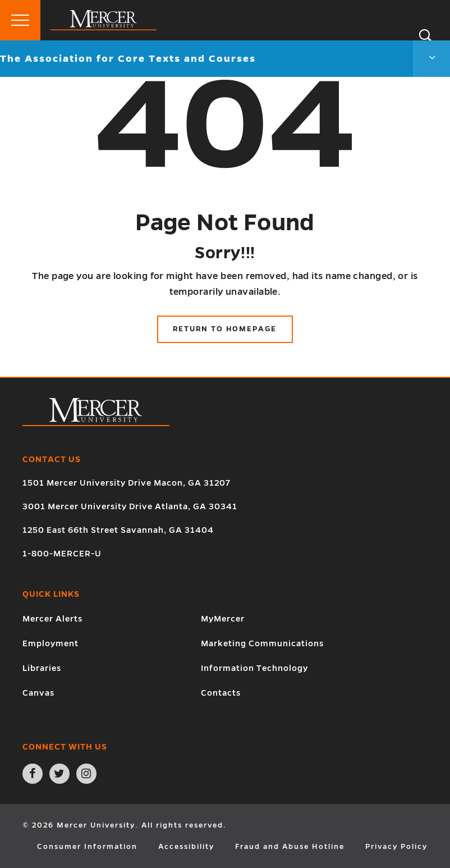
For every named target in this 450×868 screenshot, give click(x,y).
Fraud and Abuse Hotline (290, 847)
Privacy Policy (396, 847)
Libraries (42, 668)
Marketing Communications (262, 643)
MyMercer (223, 619)
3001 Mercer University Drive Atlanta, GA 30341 (130, 506)
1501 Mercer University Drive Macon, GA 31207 (127, 483)
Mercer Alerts (52, 619)
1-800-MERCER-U (62, 554)
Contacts (221, 693)
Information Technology (254, 668)
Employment (50, 643)
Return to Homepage (225, 329)
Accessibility (186, 847)
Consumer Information (87, 847)
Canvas (38, 693)
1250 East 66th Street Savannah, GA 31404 (118, 530)
